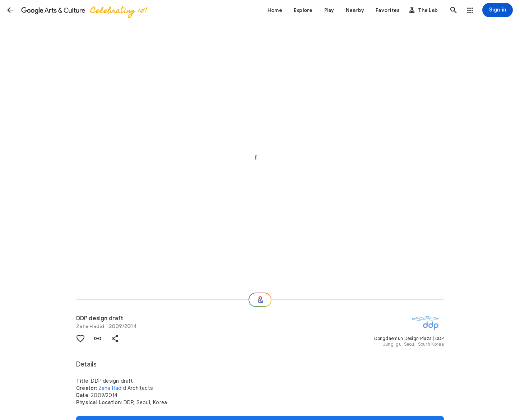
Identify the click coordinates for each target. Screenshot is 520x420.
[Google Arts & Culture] (84, 10)
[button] (10, 10)
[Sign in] (498, 10)
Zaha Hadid (90, 326)
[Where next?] (260, 300)
